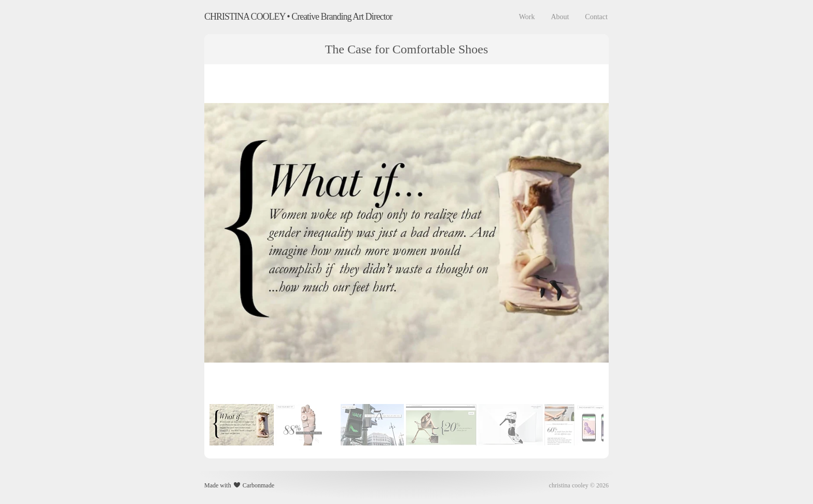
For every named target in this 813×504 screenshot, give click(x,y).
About (560, 17)
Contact (596, 17)
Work (527, 17)
